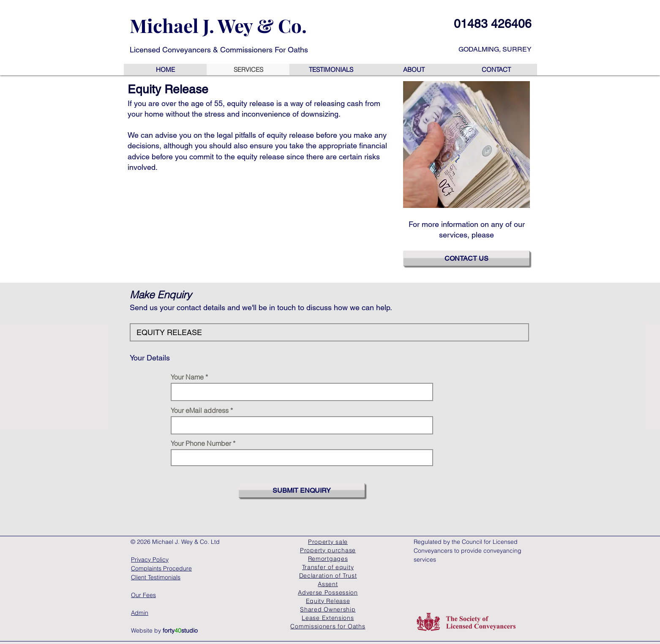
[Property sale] (328, 542)
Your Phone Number (201, 443)
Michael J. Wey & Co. (218, 25)
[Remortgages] (328, 559)
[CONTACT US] (466, 258)
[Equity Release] (328, 601)
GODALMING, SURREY (495, 49)
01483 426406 (493, 24)
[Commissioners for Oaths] (328, 626)
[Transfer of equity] (328, 567)
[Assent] (328, 584)
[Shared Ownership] (328, 609)
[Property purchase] (328, 550)
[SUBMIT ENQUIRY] (302, 490)
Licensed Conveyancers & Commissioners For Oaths (219, 50)
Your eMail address (200, 410)
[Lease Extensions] (328, 618)
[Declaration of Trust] (328, 576)
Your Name (187, 377)
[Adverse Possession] (328, 592)
